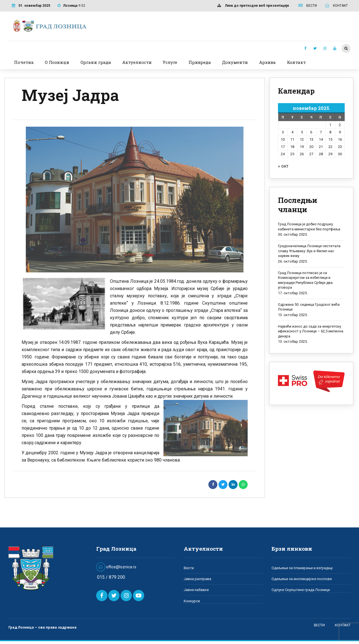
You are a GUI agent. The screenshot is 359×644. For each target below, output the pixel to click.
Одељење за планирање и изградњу (302, 568)
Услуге (170, 62)
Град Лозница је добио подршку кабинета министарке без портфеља (309, 227)
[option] (135, 200)
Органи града (96, 62)
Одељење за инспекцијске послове (302, 579)
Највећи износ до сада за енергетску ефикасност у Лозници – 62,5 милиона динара (311, 331)
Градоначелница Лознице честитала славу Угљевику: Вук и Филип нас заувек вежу (309, 251)
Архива (267, 62)
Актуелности (137, 62)
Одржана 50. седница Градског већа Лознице (309, 307)
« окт (283, 166)
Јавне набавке (196, 590)
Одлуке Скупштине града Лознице (301, 590)
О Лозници (57, 62)
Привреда (200, 62)
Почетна (24, 62)
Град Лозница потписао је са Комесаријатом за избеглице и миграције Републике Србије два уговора (305, 280)
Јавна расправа (197, 579)
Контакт (296, 62)
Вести (189, 568)
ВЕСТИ (319, 625)
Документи (235, 62)
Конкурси (192, 601)
